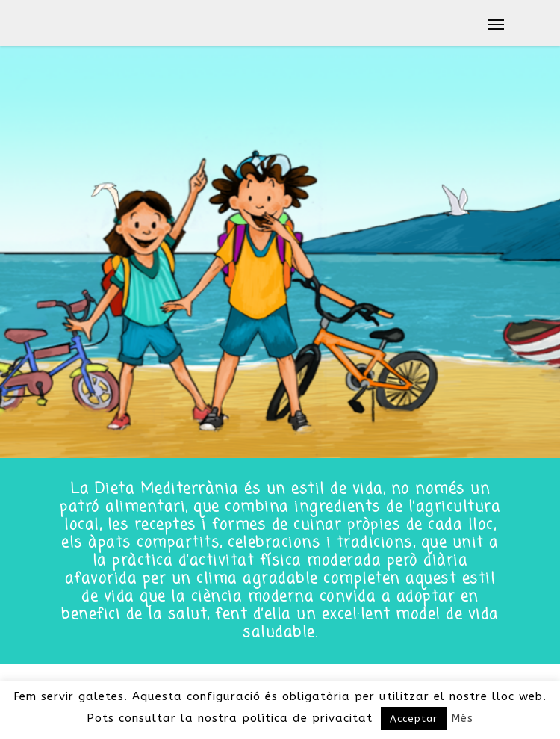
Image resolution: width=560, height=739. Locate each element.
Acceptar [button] (414, 718)
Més (462, 718)
